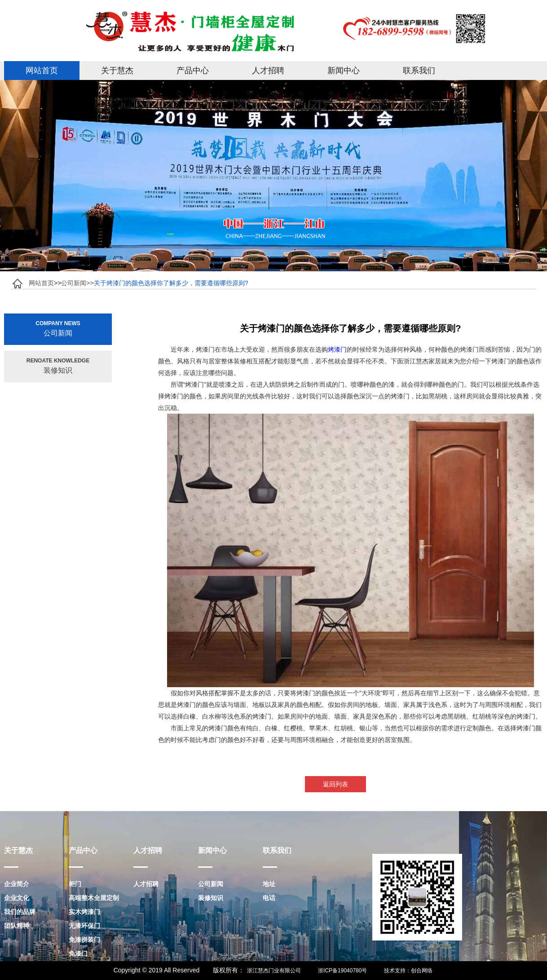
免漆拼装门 (84, 940)
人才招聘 (268, 71)
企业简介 (17, 884)
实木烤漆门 (84, 912)
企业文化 (17, 898)
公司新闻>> (77, 283)
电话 (269, 898)
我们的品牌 (20, 912)
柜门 (75, 884)
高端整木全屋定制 (94, 898)
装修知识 (211, 898)
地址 (269, 884)
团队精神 (17, 926)
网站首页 (42, 71)
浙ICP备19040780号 (342, 971)
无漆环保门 (84, 926)
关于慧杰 (117, 71)
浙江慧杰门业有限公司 (274, 971)
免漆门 (78, 954)
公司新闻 (211, 884)
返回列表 (336, 784)
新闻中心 (344, 71)
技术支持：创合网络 (408, 971)
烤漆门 (337, 349)
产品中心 (193, 71)
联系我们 (419, 71)
